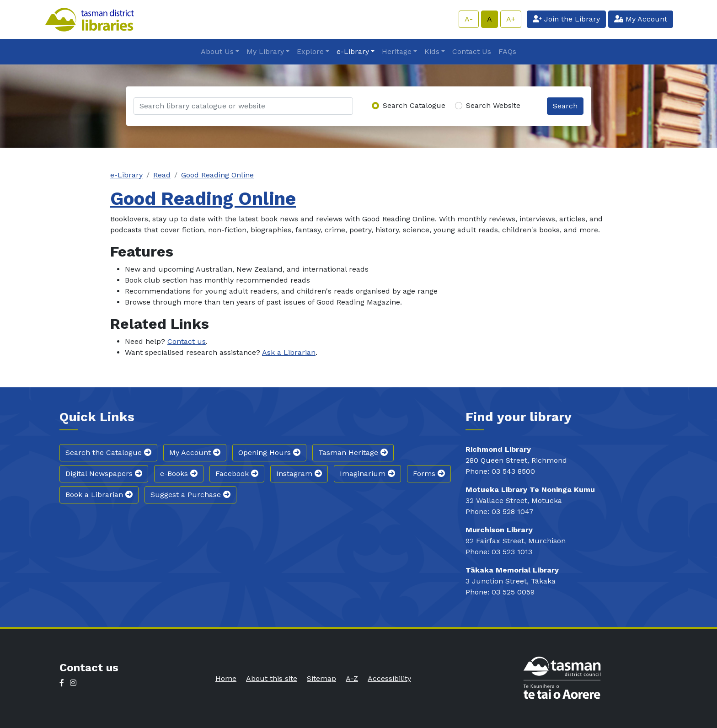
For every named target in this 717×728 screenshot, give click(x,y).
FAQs (507, 51)
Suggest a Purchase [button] (190, 495)
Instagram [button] (299, 474)
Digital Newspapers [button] (104, 474)
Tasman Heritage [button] (353, 452)
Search (565, 106)
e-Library (353, 51)
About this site (272, 678)
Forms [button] (429, 474)
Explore (310, 51)
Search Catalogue (414, 105)
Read (162, 175)
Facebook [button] (237, 474)
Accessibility (389, 678)
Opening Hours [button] (269, 452)
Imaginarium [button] (367, 474)
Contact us (187, 341)
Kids (432, 51)
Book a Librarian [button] (99, 495)
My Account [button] (195, 452)
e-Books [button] (179, 474)
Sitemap (321, 678)
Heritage (397, 51)
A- (469, 19)
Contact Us (472, 51)
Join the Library (566, 19)
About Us (217, 51)
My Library (265, 51)
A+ (511, 19)
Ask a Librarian (289, 352)
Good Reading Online (217, 175)
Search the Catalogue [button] (108, 452)
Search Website (493, 105)
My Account (641, 19)
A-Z (352, 678)
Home (226, 678)
